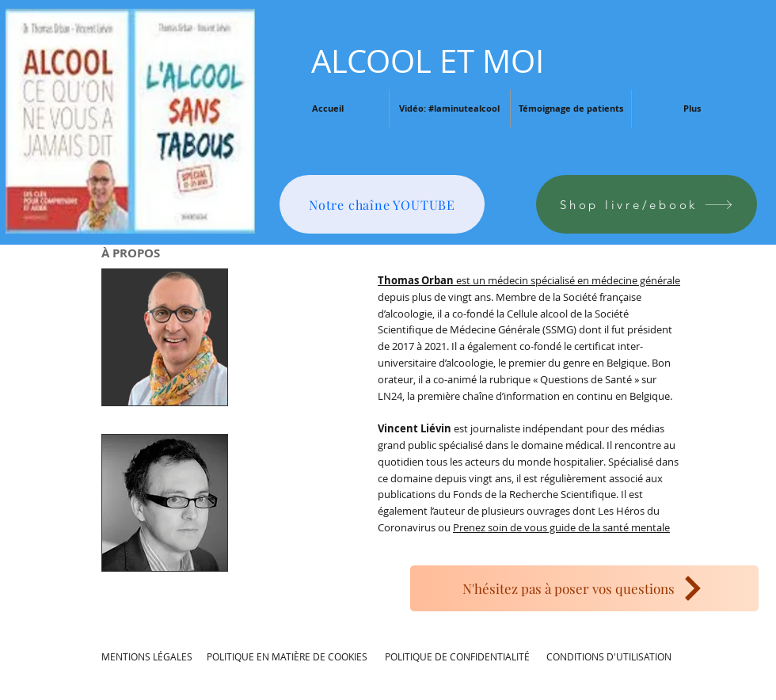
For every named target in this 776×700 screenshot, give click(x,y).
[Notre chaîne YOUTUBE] (382, 204)
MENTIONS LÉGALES (147, 656)
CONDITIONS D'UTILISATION (609, 656)
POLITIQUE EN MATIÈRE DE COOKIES (288, 656)
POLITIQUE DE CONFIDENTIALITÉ (457, 656)
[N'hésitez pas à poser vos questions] (584, 588)
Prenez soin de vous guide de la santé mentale (561, 527)
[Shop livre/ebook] (647, 204)
